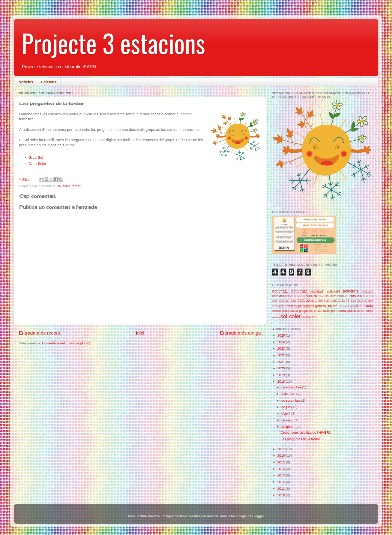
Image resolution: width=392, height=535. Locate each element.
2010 (281, 495)
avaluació (367, 292)
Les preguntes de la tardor (300, 439)
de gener (289, 427)
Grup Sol (36, 157)
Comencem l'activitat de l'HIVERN (306, 433)
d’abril (286, 414)
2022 (281, 355)
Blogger (258, 516)
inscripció (365, 306)
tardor (76, 186)
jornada (277, 311)
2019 (281, 375)
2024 (281, 342)
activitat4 (333, 291)
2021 (281, 362)
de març (288, 420)
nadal (294, 311)
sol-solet (63, 186)
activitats (351, 291)
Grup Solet (37, 164)
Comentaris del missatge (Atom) (66, 343)
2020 (281, 368)
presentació (322, 311)
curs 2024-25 (359, 301)
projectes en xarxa (360, 311)
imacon (213, 516)
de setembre (291, 400)
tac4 (304, 317)
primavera (338, 311)
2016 (281, 456)
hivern (333, 306)
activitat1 (280, 291)
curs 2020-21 (280, 301)
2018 (281, 381)
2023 (281, 348)
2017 (281, 449)
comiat (277, 296)
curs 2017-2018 (294, 296)
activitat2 (299, 291)
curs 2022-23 (320, 301)
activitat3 (317, 291)
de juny (287, 407)
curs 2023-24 (340, 301)
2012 (281, 482)
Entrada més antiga (240, 333)
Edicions (49, 82)
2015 (281, 462)
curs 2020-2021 (361, 296)
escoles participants (300, 306)
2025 (281, 335)
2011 (281, 489)
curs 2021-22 (300, 301)
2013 (281, 475)
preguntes (306, 311)
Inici (140, 333)
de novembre (292, 387)
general (321, 306)
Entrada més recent (40, 333)
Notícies (26, 82)
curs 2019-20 (339, 296)
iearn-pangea (347, 306)
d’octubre (289, 394)
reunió (276, 317)
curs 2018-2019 (317, 296)
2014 (281, 469)
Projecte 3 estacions (113, 43)
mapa (286, 311)
